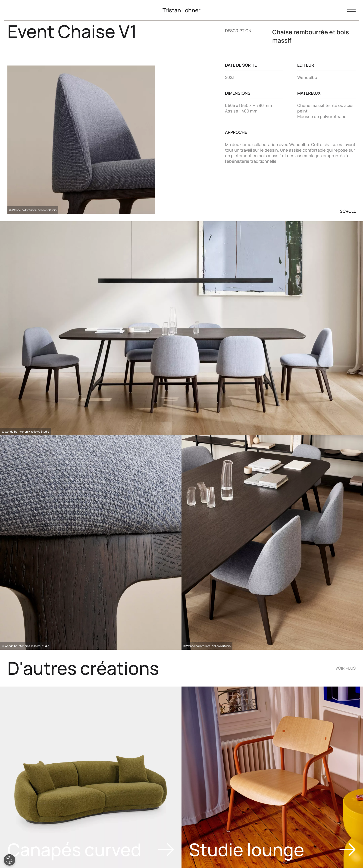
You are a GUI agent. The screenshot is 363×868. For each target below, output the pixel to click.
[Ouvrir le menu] (351, 10)
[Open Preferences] (9, 860)
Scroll (348, 211)
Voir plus (346, 668)
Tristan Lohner (181, 10)
